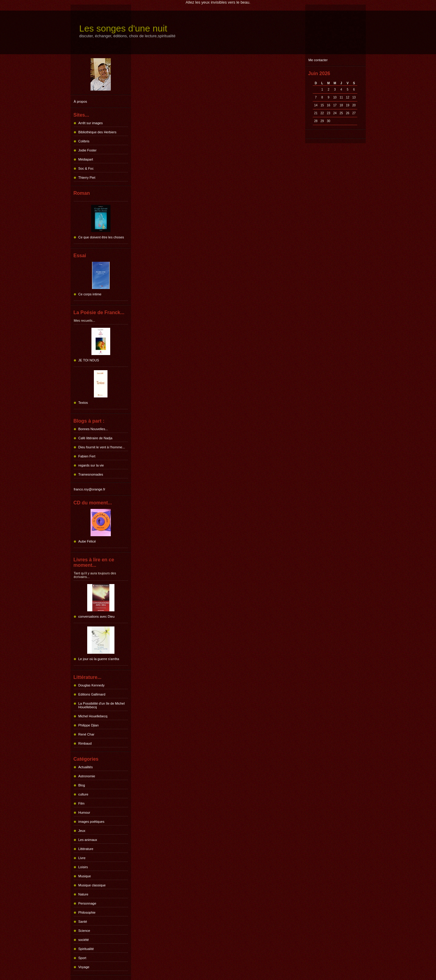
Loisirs (83, 867)
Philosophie (87, 912)
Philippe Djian (89, 725)
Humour (84, 812)
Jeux (82, 831)
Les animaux (88, 840)
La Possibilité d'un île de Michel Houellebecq (102, 705)
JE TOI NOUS (89, 360)
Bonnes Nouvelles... (93, 429)
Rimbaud (85, 743)
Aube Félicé (87, 541)
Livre (82, 858)
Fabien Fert (87, 456)
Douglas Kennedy (92, 685)
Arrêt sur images (91, 123)
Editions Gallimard (92, 694)
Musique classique (92, 885)
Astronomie (87, 776)
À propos (81, 101)
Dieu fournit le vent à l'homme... (102, 447)
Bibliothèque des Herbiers (97, 132)
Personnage (87, 903)
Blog (82, 785)
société (84, 940)
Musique (85, 876)
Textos (83, 403)
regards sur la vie (91, 465)
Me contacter (318, 60)
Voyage (84, 967)
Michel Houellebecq (93, 716)
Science (84, 931)
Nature (83, 894)
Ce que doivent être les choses (101, 237)
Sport (82, 958)
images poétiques (91, 822)
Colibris (84, 141)
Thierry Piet (87, 178)
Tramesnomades (91, 474)
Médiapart (86, 159)
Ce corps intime (90, 294)
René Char (86, 734)
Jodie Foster (88, 150)
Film (82, 803)
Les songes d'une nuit (123, 28)
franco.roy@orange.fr (90, 489)
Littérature (86, 849)
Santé (83, 922)
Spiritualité (86, 949)
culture (83, 794)
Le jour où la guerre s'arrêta (99, 659)
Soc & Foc (86, 168)
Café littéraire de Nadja (96, 438)
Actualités (86, 767)
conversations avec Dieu (97, 616)
